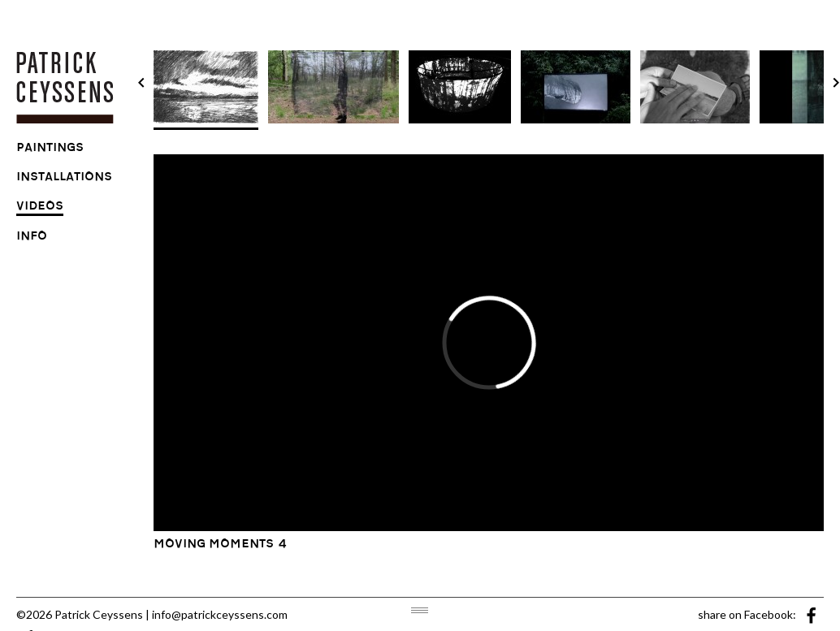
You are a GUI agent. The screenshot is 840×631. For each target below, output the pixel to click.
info (32, 238)
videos (40, 208)
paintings (50, 149)
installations (64, 179)
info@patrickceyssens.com (220, 614)
